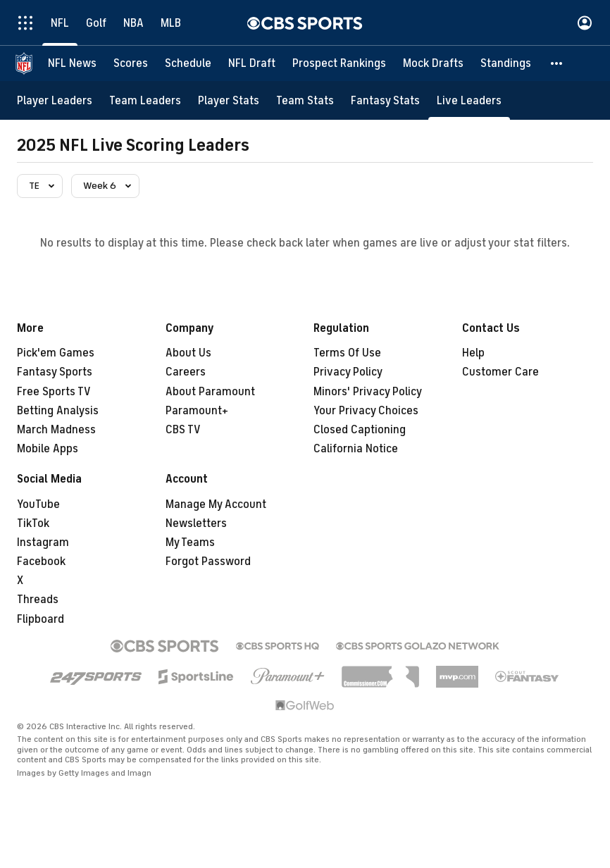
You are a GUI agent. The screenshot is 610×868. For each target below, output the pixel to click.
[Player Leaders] (55, 100)
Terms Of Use (347, 353)
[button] (557, 63)
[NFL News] (72, 63)
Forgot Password (208, 562)
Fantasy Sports (55, 372)
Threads (38, 600)
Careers (186, 372)
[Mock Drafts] (433, 63)
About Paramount (210, 392)
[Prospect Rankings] (339, 63)
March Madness (56, 430)
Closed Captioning (360, 430)
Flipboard (41, 619)
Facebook (41, 562)
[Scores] (131, 63)
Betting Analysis (58, 411)
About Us (188, 353)
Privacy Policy (348, 372)
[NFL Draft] (252, 63)
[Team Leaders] (145, 100)
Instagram (43, 542)
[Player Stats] (229, 100)
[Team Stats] (305, 100)
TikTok (33, 523)
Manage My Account (216, 504)
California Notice (356, 449)
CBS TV (183, 430)
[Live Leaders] (469, 100)
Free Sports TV (54, 392)
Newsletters (196, 523)
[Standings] (506, 63)
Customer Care (500, 372)
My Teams (190, 542)
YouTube (38, 504)
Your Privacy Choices (366, 411)
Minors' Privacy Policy (368, 392)
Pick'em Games (56, 353)
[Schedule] (188, 63)
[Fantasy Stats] (385, 100)
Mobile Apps (48, 449)
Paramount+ (197, 411)
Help (473, 353)
